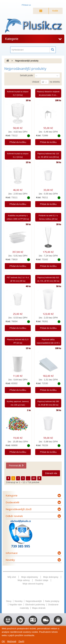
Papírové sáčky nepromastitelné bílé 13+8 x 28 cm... (48, 343)
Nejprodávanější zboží (19, 509)
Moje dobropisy (51, 577)
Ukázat (36, 82)
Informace (12, 553)
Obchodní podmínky (35, 605)
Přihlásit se (26, 5)
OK (3, 641)
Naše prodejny (52, 601)
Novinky (10, 560)
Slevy (9, 601)
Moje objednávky (30, 577)
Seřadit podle (26, 75)
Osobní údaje (42, 580)
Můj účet (12, 577)
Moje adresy (24, 580)
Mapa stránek (39, 608)
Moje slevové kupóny (33, 584)
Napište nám (16, 605)
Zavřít (21, 641)
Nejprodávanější (34, 601)
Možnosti (12, 641)
